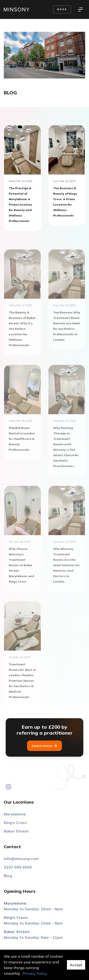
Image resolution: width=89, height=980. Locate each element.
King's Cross (15, 823)
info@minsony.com (21, 859)
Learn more (44, 746)
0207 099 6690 (18, 867)
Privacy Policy (35, 973)
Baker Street (16, 831)
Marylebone (15, 814)
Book (62, 9)
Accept (76, 965)
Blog (8, 876)
